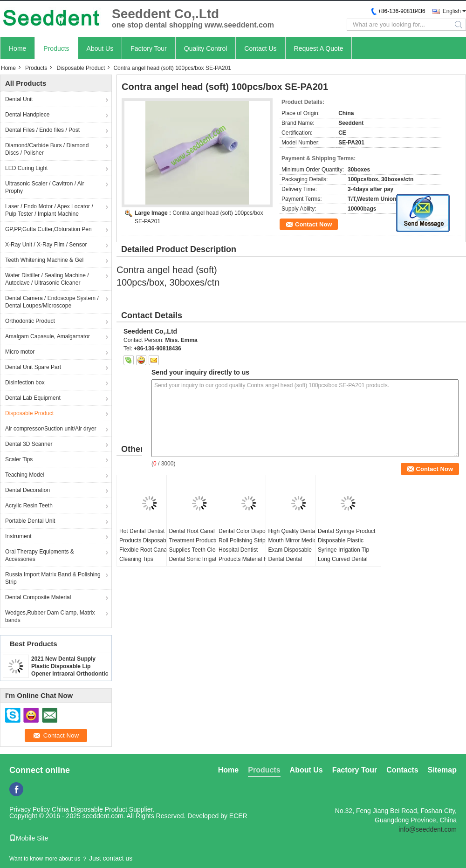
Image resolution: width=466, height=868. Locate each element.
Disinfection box (25, 383)
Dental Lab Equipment (33, 398)
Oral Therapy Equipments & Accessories (40, 555)
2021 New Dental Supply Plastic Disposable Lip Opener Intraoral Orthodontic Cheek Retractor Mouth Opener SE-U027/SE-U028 (70, 674)
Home (17, 48)
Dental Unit (19, 99)
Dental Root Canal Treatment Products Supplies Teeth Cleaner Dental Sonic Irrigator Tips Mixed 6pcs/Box (198, 550)
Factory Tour (149, 48)
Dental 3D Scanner (29, 444)
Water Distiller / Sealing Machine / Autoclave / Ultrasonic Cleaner (47, 279)
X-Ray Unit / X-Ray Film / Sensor (46, 245)
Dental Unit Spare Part (33, 367)
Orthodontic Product (30, 321)
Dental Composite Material (38, 597)
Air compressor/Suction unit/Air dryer (51, 429)
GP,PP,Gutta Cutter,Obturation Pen (48, 229)
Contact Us (260, 48)
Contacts (402, 770)
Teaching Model (25, 475)
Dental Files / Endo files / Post (42, 130)
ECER (238, 816)
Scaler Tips (19, 459)
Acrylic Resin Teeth (29, 506)
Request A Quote (319, 48)
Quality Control (206, 48)
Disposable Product (81, 68)
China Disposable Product (89, 809)
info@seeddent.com (428, 829)
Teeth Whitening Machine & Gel (44, 260)
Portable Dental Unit (30, 521)
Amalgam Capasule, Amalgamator (48, 336)
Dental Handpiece (27, 115)
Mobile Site (29, 838)
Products (56, 48)
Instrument (18, 536)
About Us (100, 48)
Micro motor (20, 352)
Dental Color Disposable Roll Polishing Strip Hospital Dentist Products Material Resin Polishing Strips (249, 550)
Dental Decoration (27, 490)
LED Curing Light (26, 168)
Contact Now (313, 224)
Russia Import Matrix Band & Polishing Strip (53, 578)
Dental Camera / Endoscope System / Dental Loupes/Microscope (52, 302)
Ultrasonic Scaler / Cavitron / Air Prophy (45, 187)
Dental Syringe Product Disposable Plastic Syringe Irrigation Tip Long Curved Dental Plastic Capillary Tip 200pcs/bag (346, 554)
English (452, 11)
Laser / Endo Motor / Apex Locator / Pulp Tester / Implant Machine (49, 210)
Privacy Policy (30, 809)
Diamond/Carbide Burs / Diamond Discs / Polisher (47, 149)
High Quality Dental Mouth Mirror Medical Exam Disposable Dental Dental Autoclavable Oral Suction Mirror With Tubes (295, 559)
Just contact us (111, 858)
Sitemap (442, 770)
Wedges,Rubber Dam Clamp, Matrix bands (50, 616)
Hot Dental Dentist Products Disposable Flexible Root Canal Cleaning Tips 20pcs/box (145, 550)
